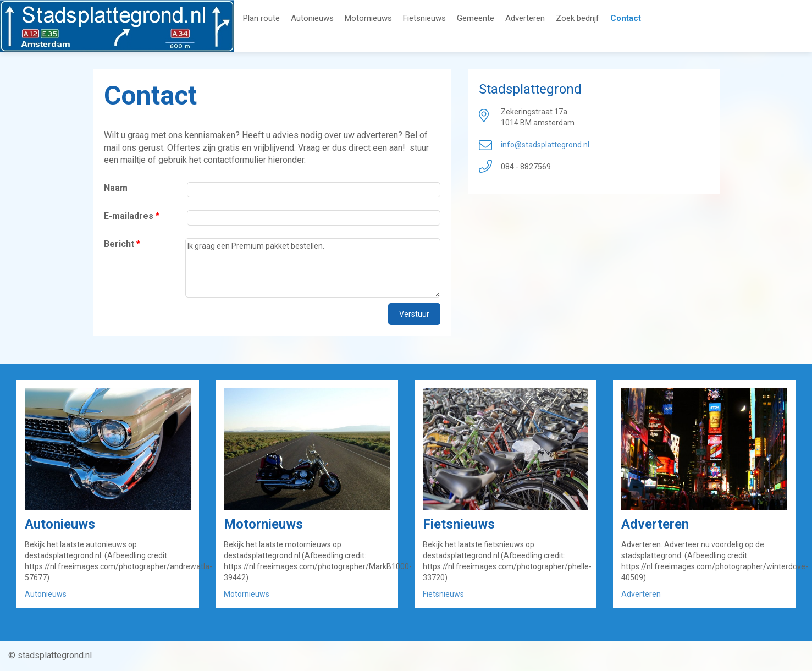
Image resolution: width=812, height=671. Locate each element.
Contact (626, 18)
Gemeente (476, 18)
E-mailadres (132, 216)
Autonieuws (312, 18)
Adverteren (525, 18)
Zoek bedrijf (578, 18)
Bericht (122, 244)
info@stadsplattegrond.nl (545, 145)
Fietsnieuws (424, 18)
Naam (116, 188)
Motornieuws (368, 18)
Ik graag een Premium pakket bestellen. (313, 268)
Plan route (261, 18)
